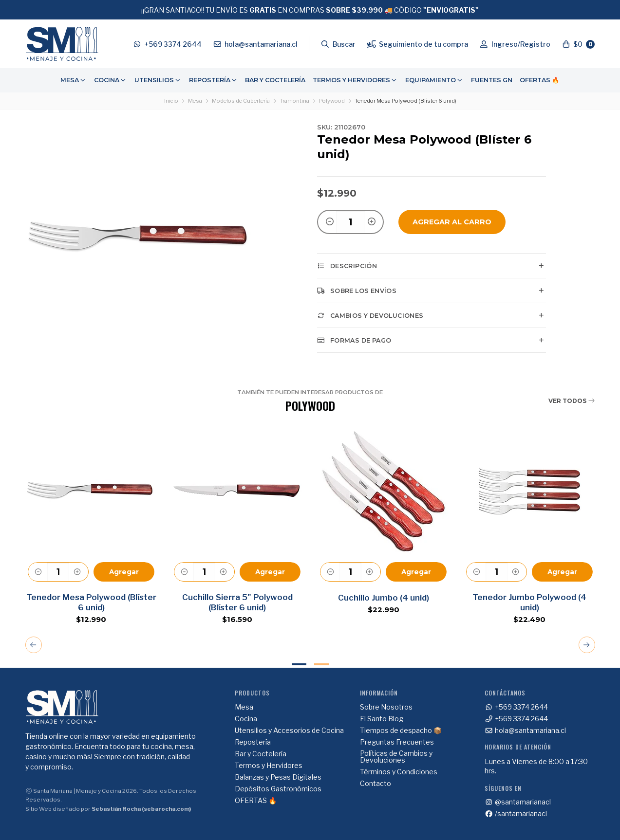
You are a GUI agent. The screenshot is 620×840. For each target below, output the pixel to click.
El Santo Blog (382, 719)
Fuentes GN (492, 80)
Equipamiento (434, 80)
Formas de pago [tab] (354, 340)
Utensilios (158, 80)
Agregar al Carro (452, 222)
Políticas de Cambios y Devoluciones (396, 757)
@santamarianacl (518, 802)
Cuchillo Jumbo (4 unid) (383, 598)
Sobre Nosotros (386, 707)
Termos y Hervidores (355, 80)
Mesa (74, 80)
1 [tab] (299, 664)
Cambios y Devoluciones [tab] (370, 315)
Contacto (376, 784)
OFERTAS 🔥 (540, 80)
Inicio (171, 101)
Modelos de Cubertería (241, 101)
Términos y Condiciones (399, 772)
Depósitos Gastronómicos (278, 789)
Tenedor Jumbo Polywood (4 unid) (529, 602)
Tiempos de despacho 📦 (401, 730)
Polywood (332, 101)
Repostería (214, 80)
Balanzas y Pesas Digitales (278, 777)
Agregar (124, 572)
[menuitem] (74, 80)
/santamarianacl (516, 814)
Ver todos (572, 401)
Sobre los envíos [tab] (357, 291)
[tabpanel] (91, 524)
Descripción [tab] (347, 266)
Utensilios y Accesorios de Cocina (289, 730)
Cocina (111, 80)
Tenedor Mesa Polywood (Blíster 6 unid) (91, 602)
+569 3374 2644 (516, 707)
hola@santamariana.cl (525, 730)
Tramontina (294, 101)
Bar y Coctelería (275, 80)
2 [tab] (321, 664)
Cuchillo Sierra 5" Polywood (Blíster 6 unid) (237, 602)
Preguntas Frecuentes (397, 742)
